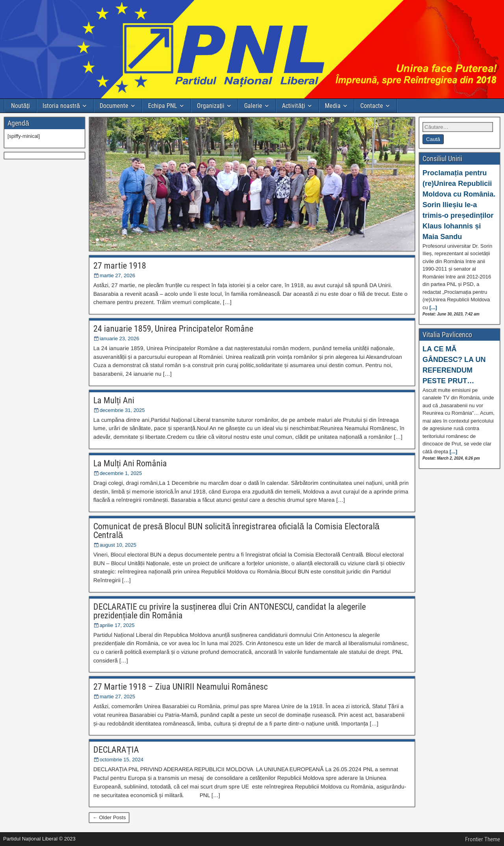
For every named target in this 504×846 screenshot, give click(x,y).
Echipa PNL (163, 106)
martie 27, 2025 (117, 697)
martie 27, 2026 (117, 276)
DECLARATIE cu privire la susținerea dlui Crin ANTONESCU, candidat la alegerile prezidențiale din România (230, 611)
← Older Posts (109, 817)
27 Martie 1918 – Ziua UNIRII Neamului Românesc (181, 687)
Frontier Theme (483, 839)
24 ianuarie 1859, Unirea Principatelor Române (173, 329)
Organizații (211, 106)
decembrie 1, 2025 (121, 473)
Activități (293, 106)
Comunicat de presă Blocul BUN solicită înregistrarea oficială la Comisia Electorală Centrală (236, 531)
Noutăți (20, 106)
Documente (114, 106)
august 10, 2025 (118, 545)
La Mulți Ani (114, 400)
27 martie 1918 (120, 266)
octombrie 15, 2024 (121, 760)
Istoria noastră (61, 106)
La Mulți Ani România (130, 463)
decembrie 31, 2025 (122, 410)
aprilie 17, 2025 (117, 625)
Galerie (253, 106)
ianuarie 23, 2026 (119, 339)
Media (333, 106)
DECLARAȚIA (116, 750)
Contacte (372, 106)
